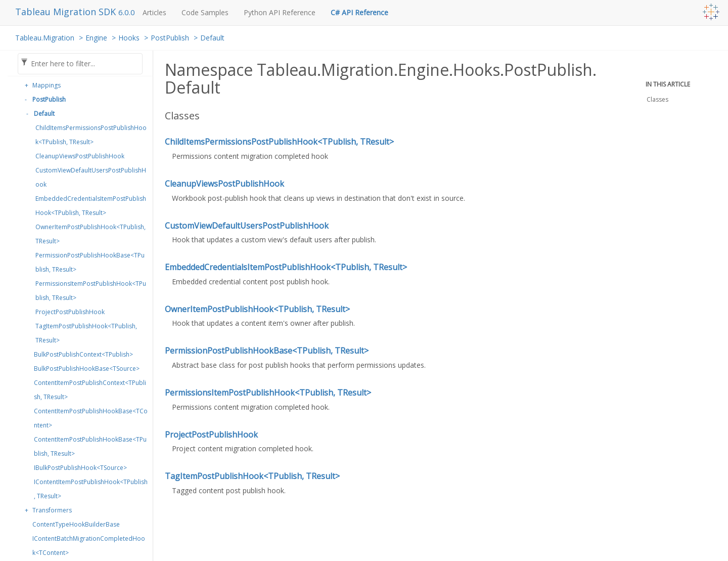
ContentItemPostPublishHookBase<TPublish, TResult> (90, 446)
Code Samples (205, 12)
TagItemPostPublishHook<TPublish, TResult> (86, 333)
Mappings (47, 85)
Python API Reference (280, 12)
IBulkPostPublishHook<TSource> (80, 468)
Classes (657, 99)
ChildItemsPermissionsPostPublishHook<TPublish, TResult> (91, 135)
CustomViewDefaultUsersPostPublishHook (91, 177)
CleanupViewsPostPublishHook (80, 156)
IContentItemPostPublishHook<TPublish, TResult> (91, 489)
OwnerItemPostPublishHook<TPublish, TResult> (90, 234)
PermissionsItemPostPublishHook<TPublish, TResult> (91, 291)
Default (212, 38)
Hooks (129, 38)
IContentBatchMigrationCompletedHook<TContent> (89, 546)
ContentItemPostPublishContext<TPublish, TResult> (90, 390)
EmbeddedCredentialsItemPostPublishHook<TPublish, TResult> (91, 206)
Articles (154, 12)
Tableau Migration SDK (67, 12)
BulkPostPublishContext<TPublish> (83, 354)
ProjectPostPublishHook (70, 312)
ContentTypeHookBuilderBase (76, 524)
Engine (96, 38)
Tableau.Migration (45, 38)
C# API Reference (359, 12)
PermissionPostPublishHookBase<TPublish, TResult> (90, 262)
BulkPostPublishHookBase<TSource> (87, 369)
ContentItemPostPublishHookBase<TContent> (91, 418)
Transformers (52, 510)
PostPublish (170, 38)
